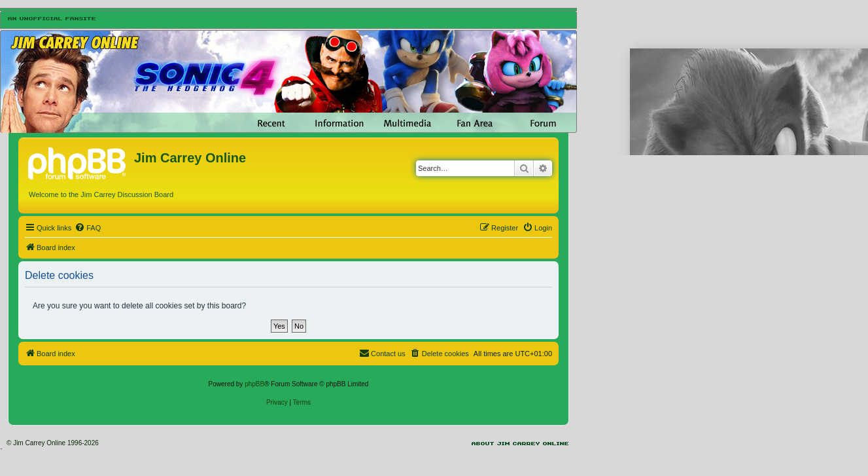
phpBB (254, 384)
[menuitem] (88, 228)
